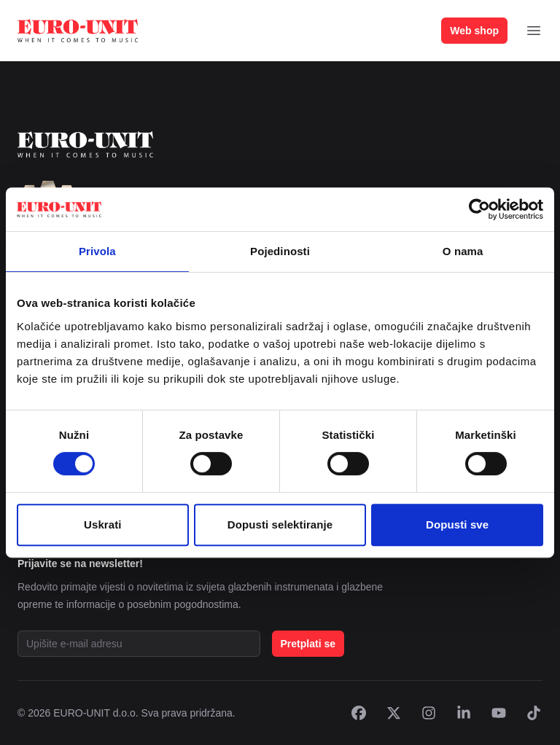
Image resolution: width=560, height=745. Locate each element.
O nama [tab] (463, 251)
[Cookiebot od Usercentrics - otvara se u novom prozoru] (479, 209)
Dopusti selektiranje (280, 524)
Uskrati (103, 524)
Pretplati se (308, 644)
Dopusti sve (457, 524)
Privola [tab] (97, 251)
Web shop (474, 31)
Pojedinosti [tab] (280, 251)
